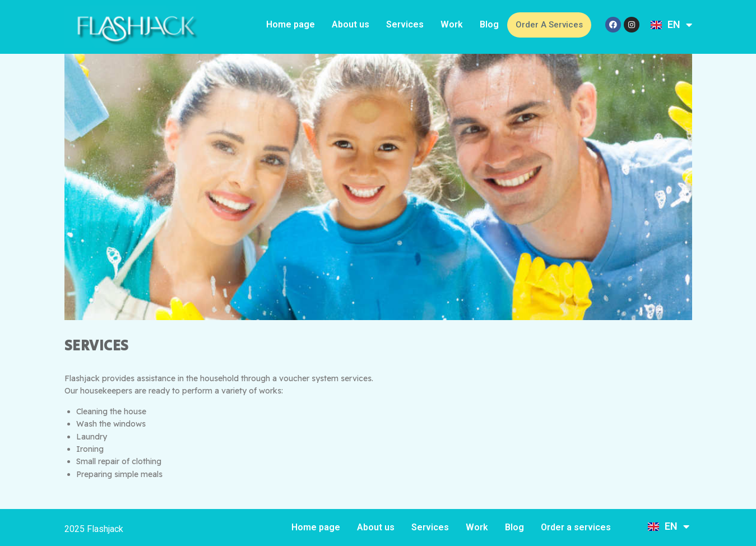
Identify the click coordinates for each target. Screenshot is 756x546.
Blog (489, 24)
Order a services (549, 25)
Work (452, 24)
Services (405, 24)
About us (351, 24)
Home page (291, 24)
